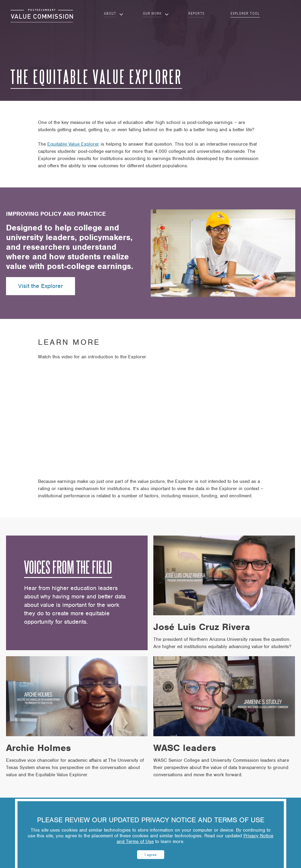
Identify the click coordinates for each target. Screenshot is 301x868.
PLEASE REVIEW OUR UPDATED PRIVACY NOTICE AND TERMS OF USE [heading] (151, 820)
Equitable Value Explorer (73, 144)
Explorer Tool (245, 14)
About (110, 14)
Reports (196, 14)
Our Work (152, 14)
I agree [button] (151, 855)
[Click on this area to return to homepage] (42, 16)
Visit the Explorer (41, 286)
